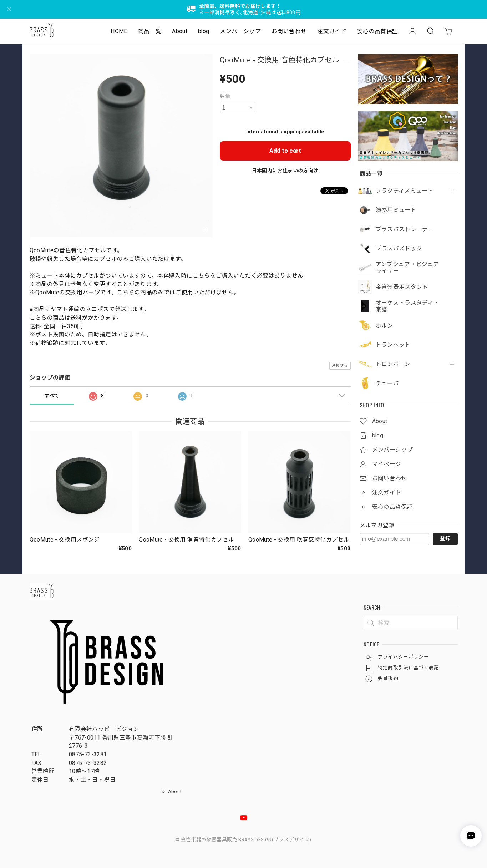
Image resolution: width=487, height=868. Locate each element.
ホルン (384, 326)
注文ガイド (332, 31)
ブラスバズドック (399, 249)
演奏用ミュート (396, 210)
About (180, 31)
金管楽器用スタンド (402, 287)
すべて (52, 396)
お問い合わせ (289, 31)
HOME (119, 31)
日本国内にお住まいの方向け (285, 171)
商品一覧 (150, 31)
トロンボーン (393, 364)
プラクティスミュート (405, 191)
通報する (340, 366)
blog (204, 31)
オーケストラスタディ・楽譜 (408, 306)
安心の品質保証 (378, 31)
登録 (445, 539)
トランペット (393, 345)
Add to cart (285, 151)
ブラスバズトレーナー (405, 229)
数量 (225, 96)
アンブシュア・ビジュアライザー (407, 268)
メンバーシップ (240, 31)
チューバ (387, 384)
